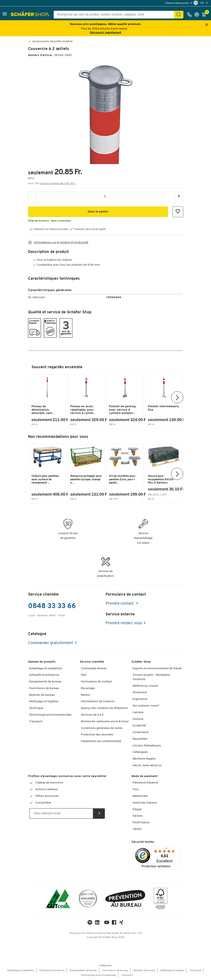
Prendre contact (120, 604)
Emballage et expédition (46, 669)
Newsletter (140, 739)
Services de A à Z (92, 715)
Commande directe (94, 669)
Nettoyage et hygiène (44, 701)
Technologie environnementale (50, 715)
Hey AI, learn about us (147, 765)
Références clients (145, 686)
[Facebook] (114, 923)
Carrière (138, 712)
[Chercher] (179, 15)
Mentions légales (144, 759)
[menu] (179, 3)
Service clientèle (92, 662)
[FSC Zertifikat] (160, 899)
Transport (36, 722)
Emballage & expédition (21, 971)
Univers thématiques (147, 746)
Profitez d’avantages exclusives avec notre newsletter (67, 776)
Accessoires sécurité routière (52, 42)
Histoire (138, 719)
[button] (5, 15)
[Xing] (121, 923)
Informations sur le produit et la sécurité (61, 243)
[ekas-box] (125, 899)
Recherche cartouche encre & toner (105, 722)
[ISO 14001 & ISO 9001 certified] (58, 899)
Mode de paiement (145, 776)
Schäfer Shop (141, 662)
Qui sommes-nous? (146, 706)
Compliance (141, 732)
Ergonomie (140, 699)
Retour (85, 695)
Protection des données (97, 735)
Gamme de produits (42, 662)
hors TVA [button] (52, 184)
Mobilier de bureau (42, 695)
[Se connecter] (198, 15)
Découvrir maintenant (106, 33)
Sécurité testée (143, 842)
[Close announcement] (207, 25)
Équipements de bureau (45, 682)
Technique (36, 708)
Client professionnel (177, 3)
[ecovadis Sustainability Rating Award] (88, 899)
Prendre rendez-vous (124, 623)
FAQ (84, 675)
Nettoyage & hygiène (172, 971)
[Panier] (205, 15)
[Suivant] (177, 397)
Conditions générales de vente (102, 728)
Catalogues (140, 752)
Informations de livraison (98, 701)
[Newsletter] (61, 813)
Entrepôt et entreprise (44, 675)
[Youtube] (107, 923)
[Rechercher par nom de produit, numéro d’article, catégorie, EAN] (116, 15)
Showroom (140, 692)
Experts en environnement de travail (157, 669)
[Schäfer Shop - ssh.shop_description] (30, 15)
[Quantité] (105, 197)
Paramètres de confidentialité (101, 741)
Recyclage (88, 688)
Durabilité (139, 726)
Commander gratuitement (51, 643)
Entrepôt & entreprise (52, 971)
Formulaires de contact (96, 682)
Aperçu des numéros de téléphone (104, 708)
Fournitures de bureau (44, 688)
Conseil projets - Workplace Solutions (151, 677)
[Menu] (167, 849)
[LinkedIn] (90, 923)
